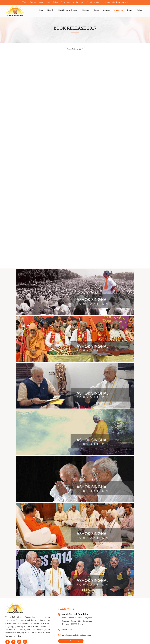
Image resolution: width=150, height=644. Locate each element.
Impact (130, 10)
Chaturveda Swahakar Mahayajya (116, 2)
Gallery (56, 2)
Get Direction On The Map (70, 641)
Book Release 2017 (75, 49)
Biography (86, 10)
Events (97, 10)
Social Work (65, 2)
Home (42, 10)
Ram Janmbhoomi (36, 2)
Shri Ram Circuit (78, 2)
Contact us (106, 10)
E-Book (24, 2)
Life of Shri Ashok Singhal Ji (68, 10)
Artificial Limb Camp (94, 2)
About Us (50, 10)
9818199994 (67, 630)
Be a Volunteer (119, 10)
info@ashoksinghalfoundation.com (76, 635)
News (48, 2)
